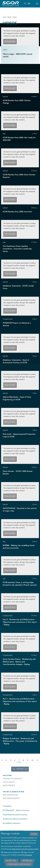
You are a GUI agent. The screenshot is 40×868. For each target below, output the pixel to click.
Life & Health (9, 782)
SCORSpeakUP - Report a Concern (16, 810)
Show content (10, 41)
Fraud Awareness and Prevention (15, 815)
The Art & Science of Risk (13, 792)
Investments (9, 786)
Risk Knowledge (10, 795)
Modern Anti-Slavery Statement (15, 819)
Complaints (7, 806)
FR (25, 4)
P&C (4, 134)
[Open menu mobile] (37, 4)
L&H (4, 242)
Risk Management (11, 799)
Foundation (8, 319)
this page (29, 856)
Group (5, 50)
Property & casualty (13, 779)
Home (5, 17)
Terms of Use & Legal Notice (14, 831)
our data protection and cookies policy (24, 850)
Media (10, 17)
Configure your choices (19, 866)
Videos (15, 17)
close (34, 835)
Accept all (11, 862)
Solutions (7, 776)
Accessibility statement (12, 823)
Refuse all (27, 862)
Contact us (21, 769)
